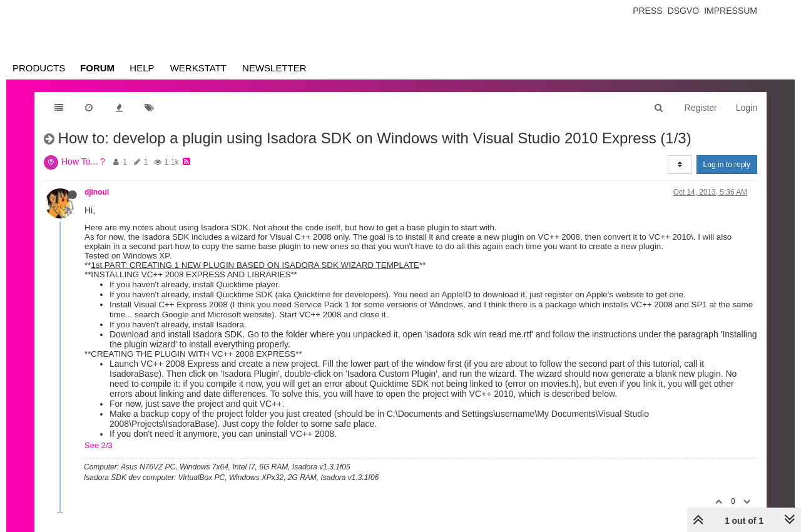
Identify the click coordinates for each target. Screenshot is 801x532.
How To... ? (83, 161)
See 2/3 (99, 445)
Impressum (731, 11)
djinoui (97, 192)
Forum (97, 68)
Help (142, 68)
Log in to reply (727, 165)
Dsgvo (684, 11)
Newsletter (274, 68)
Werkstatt (198, 68)
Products (39, 68)
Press (647, 11)
